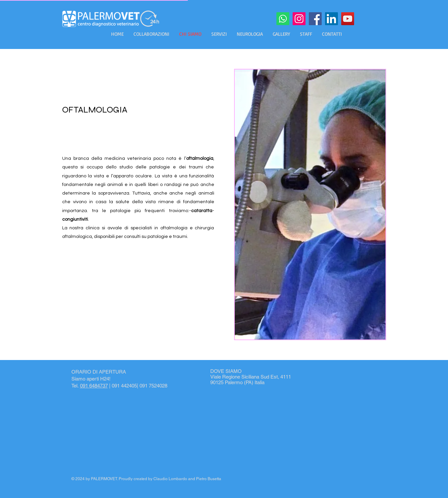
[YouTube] (348, 19)
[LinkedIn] (331, 19)
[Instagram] (299, 19)
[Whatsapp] (283, 19)
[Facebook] (315, 19)
